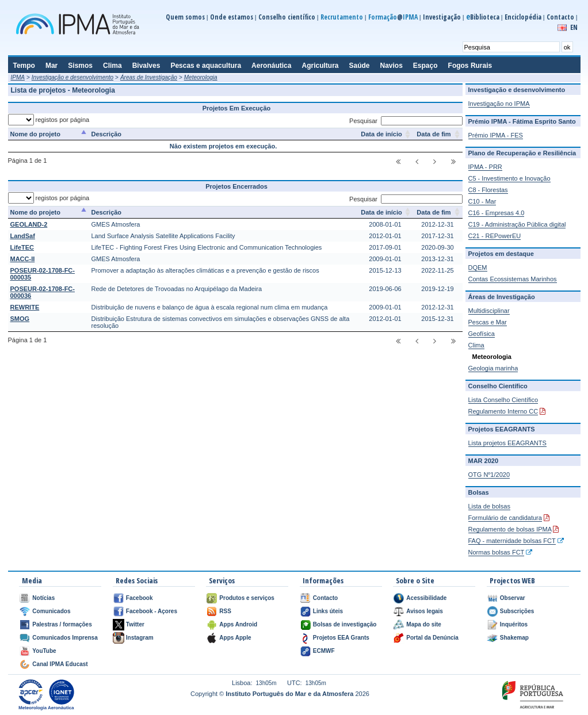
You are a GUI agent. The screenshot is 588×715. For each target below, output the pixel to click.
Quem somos (185, 17)
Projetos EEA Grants (341, 638)
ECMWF (324, 651)
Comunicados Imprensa (65, 638)
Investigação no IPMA (499, 104)
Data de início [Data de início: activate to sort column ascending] (381, 134)
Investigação (442, 17)
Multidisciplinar (489, 311)
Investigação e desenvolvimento (72, 77)
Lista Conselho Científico (503, 400)
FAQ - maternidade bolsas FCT (512, 541)
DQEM (478, 267)
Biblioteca (483, 17)
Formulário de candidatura (505, 518)
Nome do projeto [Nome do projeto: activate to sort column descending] (35, 134)
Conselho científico (287, 17)
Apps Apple (235, 638)
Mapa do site (424, 624)
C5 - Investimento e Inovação (509, 178)
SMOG (20, 319)
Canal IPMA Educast (60, 664)
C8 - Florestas (488, 190)
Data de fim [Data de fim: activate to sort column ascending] (434, 134)
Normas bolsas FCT (497, 552)
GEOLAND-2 (29, 224)
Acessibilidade (426, 598)
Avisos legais (425, 611)
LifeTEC (22, 247)
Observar (513, 598)
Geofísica (482, 334)
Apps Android (238, 624)
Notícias (43, 598)
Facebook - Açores (152, 611)
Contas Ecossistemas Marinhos (513, 279)
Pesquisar (406, 121)
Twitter (135, 624)
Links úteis (328, 611)
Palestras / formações (62, 624)
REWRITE (25, 307)
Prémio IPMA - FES (496, 135)
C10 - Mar (482, 201)
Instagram (140, 638)
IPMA (18, 77)
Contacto (560, 17)
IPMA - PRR (485, 167)
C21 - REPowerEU (495, 236)
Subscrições (517, 611)
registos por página (49, 120)
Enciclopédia (523, 17)
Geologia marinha (493, 368)
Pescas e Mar (488, 322)
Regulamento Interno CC (503, 411)
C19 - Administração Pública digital (517, 224)
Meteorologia (201, 77)
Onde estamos (232, 17)
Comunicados (51, 611)
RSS (225, 611)
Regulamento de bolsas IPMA (510, 529)
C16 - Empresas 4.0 (497, 213)
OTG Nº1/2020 (489, 475)
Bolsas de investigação (345, 624)
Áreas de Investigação (149, 77)
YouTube (44, 651)
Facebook (140, 598)
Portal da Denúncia (432, 638)
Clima (476, 345)
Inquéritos (514, 624)
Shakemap (514, 638)
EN (574, 27)
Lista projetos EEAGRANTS (507, 443)
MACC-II (23, 259)
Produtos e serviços (247, 598)
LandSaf (23, 236)
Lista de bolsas (489, 506)
